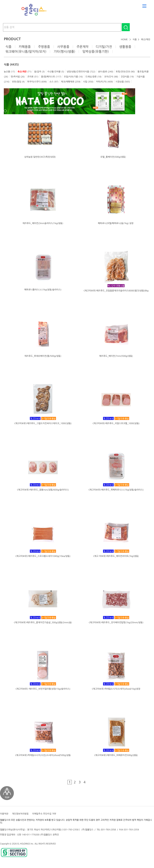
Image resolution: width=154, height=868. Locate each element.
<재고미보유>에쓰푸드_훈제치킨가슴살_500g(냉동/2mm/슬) (43, 623)
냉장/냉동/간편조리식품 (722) (81, 72)
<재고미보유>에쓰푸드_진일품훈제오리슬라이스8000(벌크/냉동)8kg (116, 291)
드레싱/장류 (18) (93, 77)
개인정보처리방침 (20, 814)
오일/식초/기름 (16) (73, 77)
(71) (24, 72)
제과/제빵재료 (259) (71, 82)
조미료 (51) (33, 77)
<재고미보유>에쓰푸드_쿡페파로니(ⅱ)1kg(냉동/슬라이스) (116, 490)
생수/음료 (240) (106, 72)
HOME (124, 40)
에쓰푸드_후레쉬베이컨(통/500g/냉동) (43, 356)
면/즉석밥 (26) (18, 77)
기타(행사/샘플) (64, 51)
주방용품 (44, 47)
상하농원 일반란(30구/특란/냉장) (40, 157)
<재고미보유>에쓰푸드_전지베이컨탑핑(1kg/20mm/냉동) (116, 623)
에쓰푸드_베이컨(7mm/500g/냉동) (116, 356)
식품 (135, 40)
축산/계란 (146, 40)
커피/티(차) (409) (105, 82)
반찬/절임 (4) (18, 82)
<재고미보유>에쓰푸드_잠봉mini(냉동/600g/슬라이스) (43, 490)
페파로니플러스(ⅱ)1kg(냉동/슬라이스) (43, 290)
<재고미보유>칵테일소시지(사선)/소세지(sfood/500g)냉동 (43, 755)
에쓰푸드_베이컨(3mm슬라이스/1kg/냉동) (43, 223)
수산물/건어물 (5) (56, 72)
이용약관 (4, 814)
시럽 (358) (88, 82)
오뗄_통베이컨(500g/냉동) (113, 157)
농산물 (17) (9, 72)
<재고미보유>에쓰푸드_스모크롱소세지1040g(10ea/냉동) (43, 556)
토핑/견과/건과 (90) (125, 72)
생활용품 (125, 47)
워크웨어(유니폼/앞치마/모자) (26, 51)
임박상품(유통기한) (96, 51)
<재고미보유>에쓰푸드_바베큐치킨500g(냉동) (116, 755)
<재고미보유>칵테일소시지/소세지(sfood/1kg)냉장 (116, 689)
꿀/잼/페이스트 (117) (51, 77)
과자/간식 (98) (111, 77)
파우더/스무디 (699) (37, 82)
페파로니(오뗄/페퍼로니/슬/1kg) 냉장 (116, 223)
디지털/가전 (104, 47)
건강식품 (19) (127, 77)
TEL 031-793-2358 (106, 830)
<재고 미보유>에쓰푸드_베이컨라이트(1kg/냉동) (116, 556)
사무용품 (63, 47)
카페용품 (25, 47)
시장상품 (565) (123, 82)
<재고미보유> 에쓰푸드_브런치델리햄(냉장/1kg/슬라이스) (43, 689)
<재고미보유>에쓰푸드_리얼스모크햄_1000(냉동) (116, 423)
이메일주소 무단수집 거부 (44, 814)
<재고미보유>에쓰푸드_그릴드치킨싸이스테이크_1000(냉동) (43, 423)
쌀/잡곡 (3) (39, 72)
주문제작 (82, 47)
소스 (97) (54, 82)
